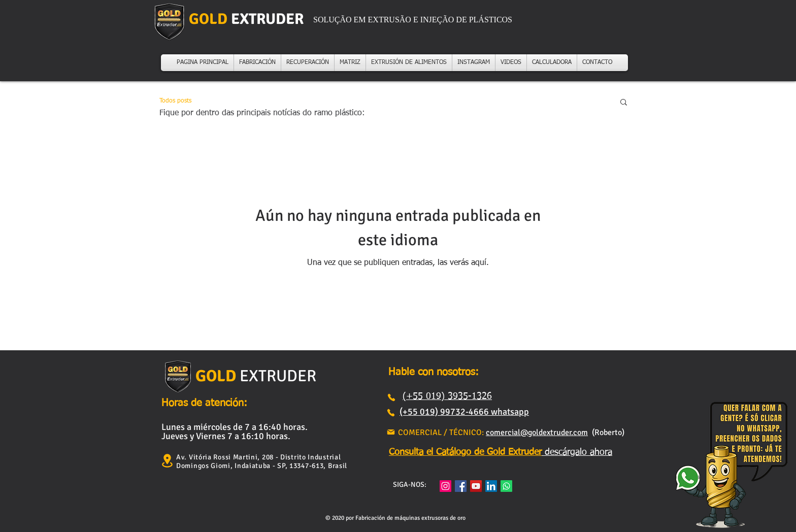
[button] (624, 103)
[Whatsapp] (506, 486)
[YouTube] (476, 486)
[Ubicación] (167, 461)
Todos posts (175, 101)
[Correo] (391, 432)
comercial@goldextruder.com (537, 433)
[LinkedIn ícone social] (491, 486)
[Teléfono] (391, 397)
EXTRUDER (276, 376)
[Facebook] (461, 486)
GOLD (216, 376)
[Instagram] (445, 486)
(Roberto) (606, 433)
